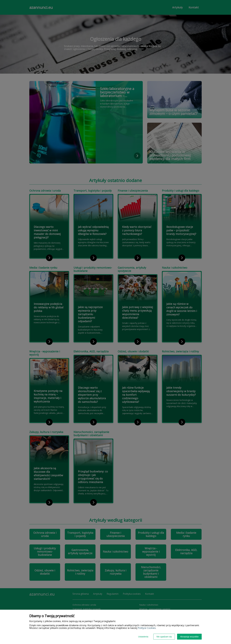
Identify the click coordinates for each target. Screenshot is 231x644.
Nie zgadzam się (164, 637)
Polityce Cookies (147, 628)
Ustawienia (143, 637)
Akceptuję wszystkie (189, 637)
